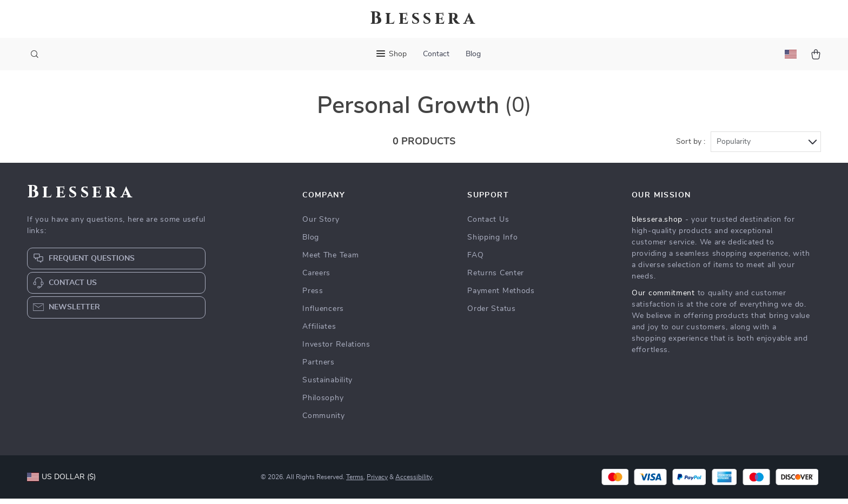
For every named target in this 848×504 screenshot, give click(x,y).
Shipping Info (492, 243)
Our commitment (663, 299)
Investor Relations (336, 350)
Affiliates (319, 332)
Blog (473, 54)
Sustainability (327, 386)
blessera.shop (657, 225)
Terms (355, 482)
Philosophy (323, 403)
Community (323, 421)
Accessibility (414, 482)
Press (313, 296)
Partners (319, 368)
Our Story (321, 225)
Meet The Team (330, 261)
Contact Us (488, 225)
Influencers (323, 314)
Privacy (377, 482)
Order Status (491, 314)
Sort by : (691, 147)
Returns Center (496, 278)
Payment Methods (501, 296)
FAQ (475, 261)
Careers (316, 278)
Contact (436, 54)
